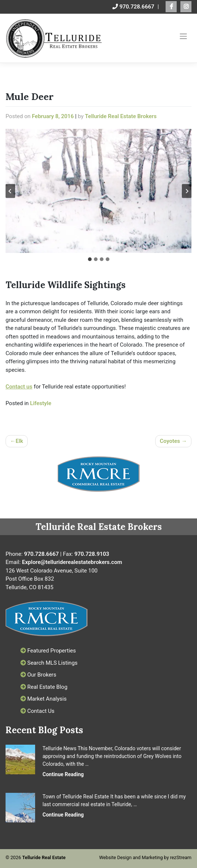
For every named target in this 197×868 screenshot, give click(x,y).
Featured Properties (48, 651)
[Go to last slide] (10, 191)
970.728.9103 (92, 554)
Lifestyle (40, 403)
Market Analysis (43, 699)
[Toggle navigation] (184, 36)
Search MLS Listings (49, 663)
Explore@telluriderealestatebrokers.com (72, 562)
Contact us (19, 387)
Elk (19, 441)
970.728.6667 (133, 7)
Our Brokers (38, 675)
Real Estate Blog (44, 687)
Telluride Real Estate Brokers (121, 116)
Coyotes (170, 441)
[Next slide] (187, 191)
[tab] (90, 259)
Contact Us (37, 711)
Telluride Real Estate (44, 857)
